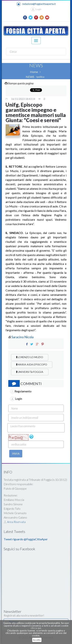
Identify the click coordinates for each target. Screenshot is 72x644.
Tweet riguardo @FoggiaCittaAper (26, 539)
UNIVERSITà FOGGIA (30, 372)
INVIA (16, 454)
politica (41, 77)
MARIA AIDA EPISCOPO (32, 364)
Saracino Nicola (22, 337)
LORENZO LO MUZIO (30, 357)
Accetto (37, 640)
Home (34, 72)
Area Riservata (15, 522)
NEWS (30, 77)
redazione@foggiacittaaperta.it (36, 4)
